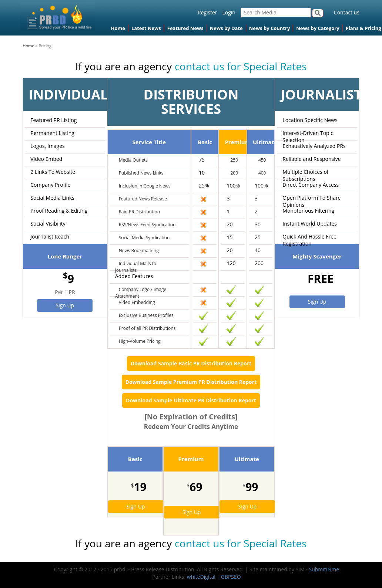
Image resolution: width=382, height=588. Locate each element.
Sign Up (65, 305)
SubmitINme (324, 569)
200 (234, 173)
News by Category (318, 28)
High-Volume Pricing (140, 341)
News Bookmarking (139, 251)
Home (118, 28)
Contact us (347, 12)
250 (234, 160)
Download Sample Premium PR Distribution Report (191, 382)
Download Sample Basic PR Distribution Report (191, 363)
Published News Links (141, 173)
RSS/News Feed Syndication (147, 225)
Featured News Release (143, 199)
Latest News (146, 28)
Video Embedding (137, 302)
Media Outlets (133, 160)
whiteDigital (201, 577)
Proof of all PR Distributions (147, 328)
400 (262, 173)
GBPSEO (231, 577)
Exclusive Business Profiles (146, 315)
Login (229, 12)
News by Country (270, 28)
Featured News (185, 28)
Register (207, 12)
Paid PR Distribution (139, 212)
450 (262, 160)
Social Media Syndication (144, 238)
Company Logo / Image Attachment (141, 293)
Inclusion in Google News (145, 186)
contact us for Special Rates (241, 66)
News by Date (226, 28)
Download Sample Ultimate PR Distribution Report (191, 400)
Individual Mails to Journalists (136, 267)
